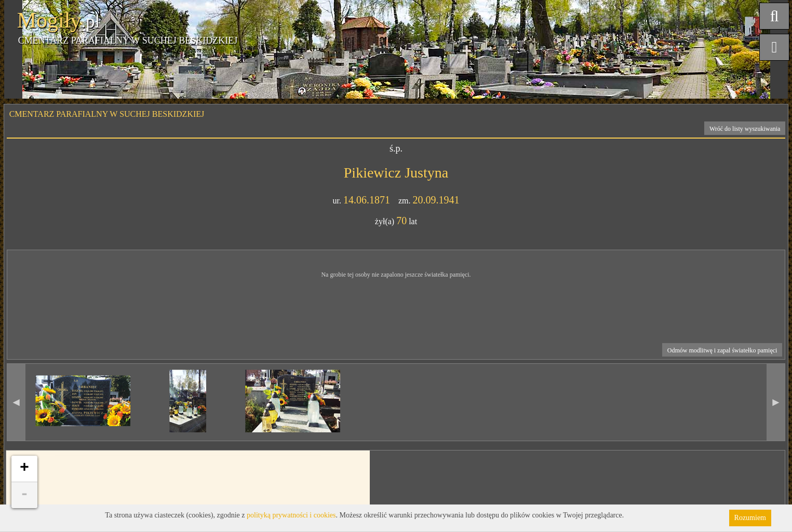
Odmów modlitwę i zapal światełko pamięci (722, 350)
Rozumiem (750, 518)
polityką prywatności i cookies (291, 515)
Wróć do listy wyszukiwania (745, 129)
